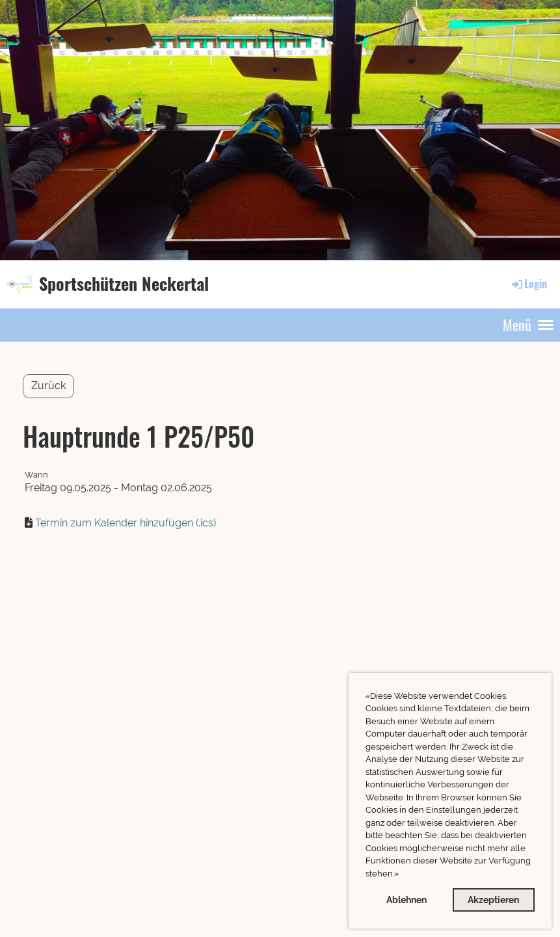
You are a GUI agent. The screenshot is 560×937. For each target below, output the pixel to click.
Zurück (48, 386)
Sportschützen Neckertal (124, 284)
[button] (402, 875)
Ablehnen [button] (407, 900)
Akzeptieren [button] (493, 900)
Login (528, 284)
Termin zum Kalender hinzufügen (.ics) (126, 523)
